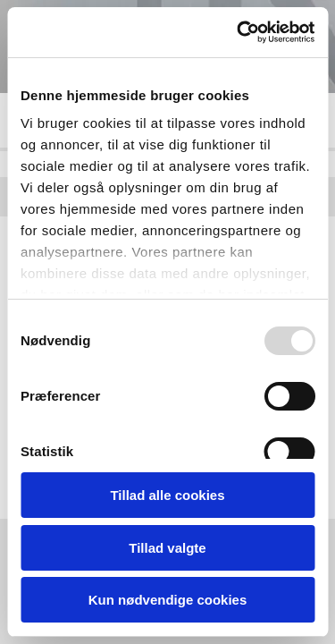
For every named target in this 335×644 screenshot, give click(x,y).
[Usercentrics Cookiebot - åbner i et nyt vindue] (239, 32)
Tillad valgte (167, 548)
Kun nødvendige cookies (168, 600)
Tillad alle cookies (167, 495)
